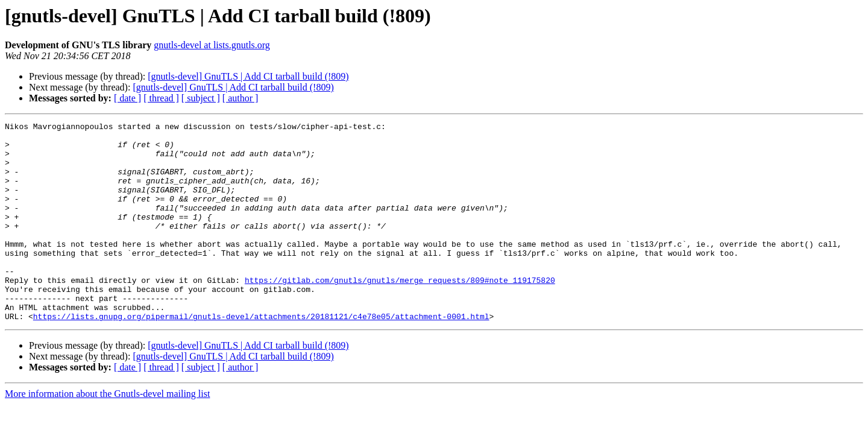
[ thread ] (161, 98)
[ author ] (241, 98)
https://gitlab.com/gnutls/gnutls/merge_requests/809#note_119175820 (400, 312)
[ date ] (127, 98)
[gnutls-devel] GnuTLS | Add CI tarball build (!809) (248, 76)
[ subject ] (201, 98)
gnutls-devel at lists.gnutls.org (212, 45)
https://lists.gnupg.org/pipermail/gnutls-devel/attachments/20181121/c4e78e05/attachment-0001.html (261, 356)
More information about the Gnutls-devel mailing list (107, 433)
